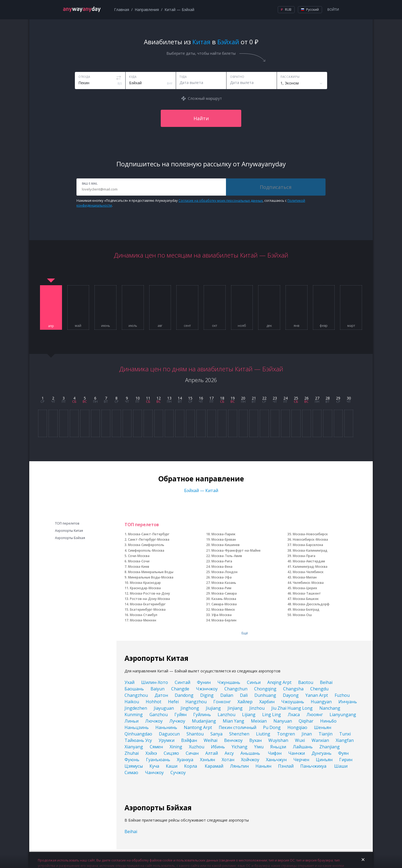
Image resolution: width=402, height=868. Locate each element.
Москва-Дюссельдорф (311, 604)
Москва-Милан (305, 577)
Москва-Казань (224, 583)
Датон (161, 695)
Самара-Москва (224, 604)
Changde (180, 689)
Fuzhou (342, 695)
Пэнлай (286, 766)
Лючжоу (154, 721)
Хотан (228, 760)
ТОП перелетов (67, 523)
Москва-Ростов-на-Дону (150, 593)
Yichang (240, 747)
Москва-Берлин (224, 620)
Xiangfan (345, 740)
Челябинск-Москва (308, 583)
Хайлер (245, 702)
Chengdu (319, 689)
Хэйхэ (151, 753)
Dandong (184, 695)
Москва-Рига (222, 561)
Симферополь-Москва (146, 550)
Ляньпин (239, 766)
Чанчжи (297, 753)
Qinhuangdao (138, 734)
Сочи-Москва (139, 556)
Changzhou (136, 695)
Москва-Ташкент (307, 593)
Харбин (267, 702)
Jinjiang (235, 708)
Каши (172, 766)
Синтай (182, 682)
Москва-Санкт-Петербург (149, 534)
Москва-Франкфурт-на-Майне (236, 550)
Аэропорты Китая (69, 531)
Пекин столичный (237, 727)
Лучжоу (177, 721)
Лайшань (303, 747)
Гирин (346, 760)
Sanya (216, 734)
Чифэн (275, 753)
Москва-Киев (139, 567)
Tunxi (345, 734)
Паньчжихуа (314, 766)
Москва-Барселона (308, 545)
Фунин (204, 682)
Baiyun (158, 689)
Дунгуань (321, 753)
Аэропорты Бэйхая (70, 538)
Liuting (263, 734)
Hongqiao (297, 727)
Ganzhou (159, 715)
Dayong (291, 695)
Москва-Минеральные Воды (151, 572)
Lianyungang (343, 715)
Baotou (306, 682)
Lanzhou (226, 715)
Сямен (156, 747)
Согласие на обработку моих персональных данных (221, 201)
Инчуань (348, 702)
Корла (191, 766)
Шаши (341, 766)
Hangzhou (196, 702)
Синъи (254, 682)
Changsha (293, 689)
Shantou (195, 734)
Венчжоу (233, 740)
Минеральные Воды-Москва (151, 577)
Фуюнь (132, 760)
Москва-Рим (221, 588)
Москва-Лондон (224, 572)
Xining (176, 747)
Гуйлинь (202, 715)
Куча (154, 766)
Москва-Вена (222, 567)
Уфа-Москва (222, 615)
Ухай (129, 682)
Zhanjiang (330, 747)
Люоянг (315, 715)
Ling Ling (272, 715)
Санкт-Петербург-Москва (149, 539)
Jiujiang (213, 708)
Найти (201, 118)
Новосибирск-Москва (310, 539)
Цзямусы (134, 766)
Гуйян (180, 715)
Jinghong (190, 708)
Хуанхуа (185, 760)
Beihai (326, 682)
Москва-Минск (223, 609)
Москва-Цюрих (305, 588)
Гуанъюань (158, 760)
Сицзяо (171, 753)
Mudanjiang (204, 721)
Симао (131, 772)
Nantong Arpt (198, 727)
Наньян (263, 766)
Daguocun (169, 734)
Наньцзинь (137, 727)
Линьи (131, 721)
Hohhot (154, 702)
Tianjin (326, 734)
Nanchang (330, 708)
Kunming (134, 715)
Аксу (229, 753)
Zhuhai (132, 753)
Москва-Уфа (222, 577)
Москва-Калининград (310, 550)
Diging (207, 695)
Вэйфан (189, 740)
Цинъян (324, 760)
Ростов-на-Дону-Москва (150, 599)
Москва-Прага (304, 556)
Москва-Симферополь (146, 545)
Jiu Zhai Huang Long (292, 708)
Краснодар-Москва (145, 588)
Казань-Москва (224, 599)
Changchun (236, 689)
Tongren (286, 734)
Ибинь (218, 747)
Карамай (214, 766)
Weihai (211, 740)
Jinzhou (257, 708)
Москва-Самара (224, 593)
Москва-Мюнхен (143, 620)
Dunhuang (265, 695)
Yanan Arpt (317, 695)
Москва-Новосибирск (310, 534)
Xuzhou (197, 747)
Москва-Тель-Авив (227, 556)
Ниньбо (328, 721)
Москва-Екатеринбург (148, 604)
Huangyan (321, 702)
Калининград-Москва (310, 567)
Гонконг (222, 702)
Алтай (212, 753)
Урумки (167, 740)
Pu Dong (272, 727)
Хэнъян (207, 760)
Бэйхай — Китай (201, 490)
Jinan (307, 734)
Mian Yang (233, 721)
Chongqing (265, 689)
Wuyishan (278, 740)
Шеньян (323, 727)
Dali (244, 695)
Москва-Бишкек (306, 599)
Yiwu (259, 747)
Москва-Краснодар (145, 583)
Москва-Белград (306, 609)
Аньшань (251, 753)
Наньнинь (166, 727)
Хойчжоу (250, 760)
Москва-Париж (223, 534)
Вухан (255, 740)
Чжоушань (293, 702)
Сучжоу (178, 772)
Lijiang (249, 715)
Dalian (227, 695)
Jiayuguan (164, 708)
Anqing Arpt (279, 682)
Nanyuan (283, 721)
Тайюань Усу (138, 740)
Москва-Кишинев (226, 545)
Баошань (134, 689)
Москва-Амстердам (309, 561)
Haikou (132, 702)
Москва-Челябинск (308, 572)
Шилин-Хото (155, 682)
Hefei (173, 702)
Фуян (343, 753)
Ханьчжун (276, 760)
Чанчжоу (154, 772)
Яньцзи (278, 747)
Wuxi (300, 740)
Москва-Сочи (139, 561)
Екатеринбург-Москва (148, 609)
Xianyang (134, 747)
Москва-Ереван (224, 539)
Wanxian (320, 740)
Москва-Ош (302, 615)
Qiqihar (306, 721)
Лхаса (294, 715)
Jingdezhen (136, 708)
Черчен (301, 760)
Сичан (192, 753)
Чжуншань (229, 682)
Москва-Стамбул (144, 615)
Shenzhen (239, 734)
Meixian (259, 721)
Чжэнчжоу (207, 689)
